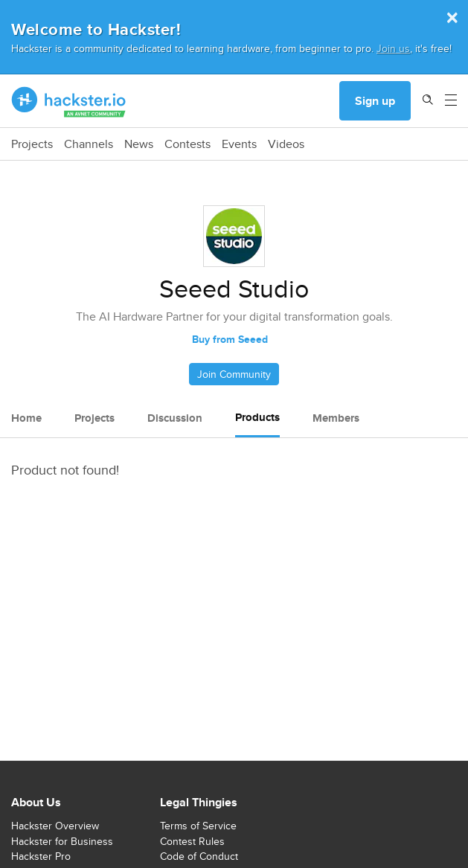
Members (336, 418)
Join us (393, 48)
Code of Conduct (199, 856)
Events (239, 144)
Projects (32, 144)
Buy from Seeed (230, 339)
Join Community (234, 374)
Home (26, 418)
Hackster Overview (55, 826)
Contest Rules (192, 841)
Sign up (375, 101)
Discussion (175, 418)
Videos (286, 144)
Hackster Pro (41, 856)
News (139, 144)
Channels (89, 144)
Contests (187, 144)
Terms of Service (198, 826)
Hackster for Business (62, 841)
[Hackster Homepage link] (69, 101)
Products (257, 417)
